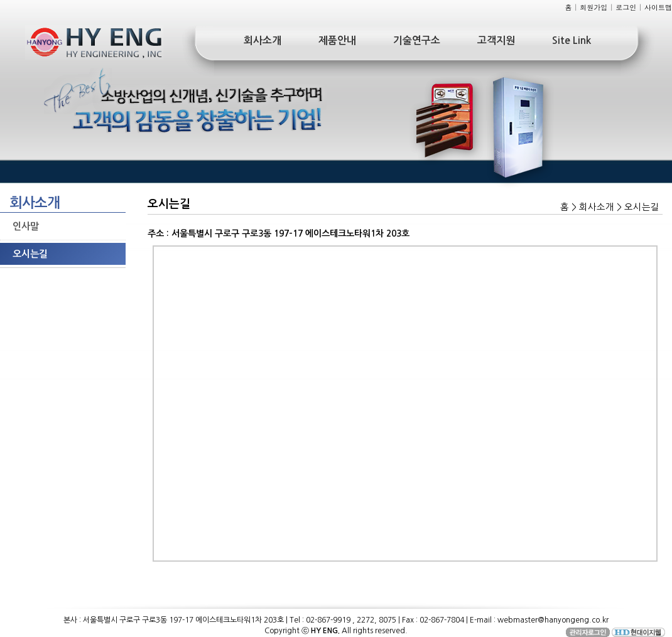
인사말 (26, 226)
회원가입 (593, 7)
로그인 (626, 7)
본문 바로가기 (0, 0)
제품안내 (337, 40)
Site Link (572, 40)
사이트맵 (658, 7)
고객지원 (496, 40)
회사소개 (263, 40)
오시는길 (30, 254)
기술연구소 (417, 40)
